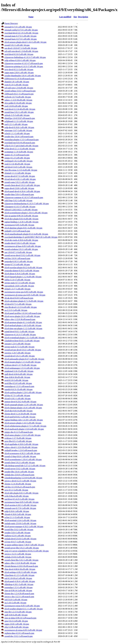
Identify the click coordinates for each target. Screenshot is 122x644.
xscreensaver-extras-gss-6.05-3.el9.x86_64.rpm (24, 292)
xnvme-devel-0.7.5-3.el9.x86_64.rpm (20, 176)
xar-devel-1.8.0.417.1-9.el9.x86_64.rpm (21, 48)
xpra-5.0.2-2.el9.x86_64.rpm (16, 621)
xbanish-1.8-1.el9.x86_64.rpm (17, 82)
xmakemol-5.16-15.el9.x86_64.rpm (19, 371)
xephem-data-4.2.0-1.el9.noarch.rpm (19, 633)
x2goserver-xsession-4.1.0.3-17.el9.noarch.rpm (24, 63)
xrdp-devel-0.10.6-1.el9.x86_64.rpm (19, 127)
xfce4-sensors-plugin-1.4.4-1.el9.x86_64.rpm (23, 423)
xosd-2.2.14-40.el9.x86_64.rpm (17, 164)
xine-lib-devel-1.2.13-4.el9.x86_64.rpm (21, 307)
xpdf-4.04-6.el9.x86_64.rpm (16, 615)
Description (83, 17)
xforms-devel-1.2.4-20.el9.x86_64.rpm (20, 414)
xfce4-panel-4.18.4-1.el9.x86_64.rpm (20, 581)
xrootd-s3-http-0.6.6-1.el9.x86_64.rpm (20, 456)
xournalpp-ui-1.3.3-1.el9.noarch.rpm (19, 386)
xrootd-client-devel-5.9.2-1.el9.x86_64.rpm (22, 185)
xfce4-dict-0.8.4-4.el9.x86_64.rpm (18, 411)
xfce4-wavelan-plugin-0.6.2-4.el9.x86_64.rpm (23, 268)
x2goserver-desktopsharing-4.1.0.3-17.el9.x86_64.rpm (27, 204)
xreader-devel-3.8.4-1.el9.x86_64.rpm (20, 243)
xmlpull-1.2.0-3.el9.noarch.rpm (17, 231)
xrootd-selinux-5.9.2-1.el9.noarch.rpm (20, 91)
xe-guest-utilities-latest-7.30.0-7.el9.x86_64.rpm (24, 545)
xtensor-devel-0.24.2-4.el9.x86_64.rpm (20, 402)
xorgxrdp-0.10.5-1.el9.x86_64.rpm (19, 261)
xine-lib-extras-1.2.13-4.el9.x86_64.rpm (21, 170)
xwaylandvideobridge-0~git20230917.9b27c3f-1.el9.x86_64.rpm (31, 237)
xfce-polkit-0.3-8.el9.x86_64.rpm (18, 103)
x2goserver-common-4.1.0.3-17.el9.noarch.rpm (24, 197)
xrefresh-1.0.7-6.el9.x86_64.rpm (18, 97)
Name (31, 17)
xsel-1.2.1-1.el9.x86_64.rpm (16, 124)
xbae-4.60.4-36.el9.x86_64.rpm (17, 377)
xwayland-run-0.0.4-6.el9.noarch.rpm (20, 143)
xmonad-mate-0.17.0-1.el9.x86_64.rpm (20, 36)
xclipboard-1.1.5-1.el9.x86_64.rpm (19, 121)
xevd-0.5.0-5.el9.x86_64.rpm (16, 380)
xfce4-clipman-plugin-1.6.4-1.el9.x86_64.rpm (23, 408)
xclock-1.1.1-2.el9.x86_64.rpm (17, 133)
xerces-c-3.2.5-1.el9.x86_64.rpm (18, 554)
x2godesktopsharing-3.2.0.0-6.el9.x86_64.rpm (23, 478)
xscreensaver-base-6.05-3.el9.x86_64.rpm (21, 502)
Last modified (65, 17)
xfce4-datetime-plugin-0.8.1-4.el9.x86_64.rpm (23, 228)
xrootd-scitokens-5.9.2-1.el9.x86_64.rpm (21, 249)
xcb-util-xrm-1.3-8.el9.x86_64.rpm (19, 88)
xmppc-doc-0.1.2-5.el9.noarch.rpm (19, 432)
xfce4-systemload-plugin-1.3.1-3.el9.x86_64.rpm (24, 338)
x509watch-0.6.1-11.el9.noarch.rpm (19, 94)
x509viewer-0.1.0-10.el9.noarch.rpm (19, 79)
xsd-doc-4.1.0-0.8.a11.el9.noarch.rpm (20, 487)
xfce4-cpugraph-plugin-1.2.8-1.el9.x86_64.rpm (24, 405)
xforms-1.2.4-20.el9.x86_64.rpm (18, 484)
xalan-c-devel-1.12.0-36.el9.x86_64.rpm (21, 447)
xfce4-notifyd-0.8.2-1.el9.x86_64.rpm (20, 417)
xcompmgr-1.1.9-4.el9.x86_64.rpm (19, 152)
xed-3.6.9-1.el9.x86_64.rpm (16, 600)
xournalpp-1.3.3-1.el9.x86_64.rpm (18, 587)
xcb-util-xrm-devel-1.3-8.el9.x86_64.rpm (21, 51)
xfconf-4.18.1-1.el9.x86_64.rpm (18, 399)
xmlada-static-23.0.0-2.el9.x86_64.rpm (20, 523)
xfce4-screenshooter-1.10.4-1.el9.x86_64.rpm (23, 459)
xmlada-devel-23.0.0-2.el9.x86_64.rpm (20, 539)
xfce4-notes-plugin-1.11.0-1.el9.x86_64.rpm (22, 435)
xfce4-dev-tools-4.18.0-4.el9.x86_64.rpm (21, 240)
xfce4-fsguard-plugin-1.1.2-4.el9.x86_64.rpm (23, 277)
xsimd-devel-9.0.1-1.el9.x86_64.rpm (19, 332)
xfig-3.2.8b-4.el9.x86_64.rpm (17, 627)
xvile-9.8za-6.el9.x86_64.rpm (17, 496)
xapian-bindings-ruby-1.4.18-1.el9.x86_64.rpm (24, 420)
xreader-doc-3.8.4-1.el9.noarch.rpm (19, 137)
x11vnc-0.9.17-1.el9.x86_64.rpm (18, 542)
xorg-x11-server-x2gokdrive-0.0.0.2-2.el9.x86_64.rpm (27, 551)
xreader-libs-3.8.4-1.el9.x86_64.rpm (19, 472)
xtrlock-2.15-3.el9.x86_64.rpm (17, 115)
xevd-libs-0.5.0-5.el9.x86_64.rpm (18, 383)
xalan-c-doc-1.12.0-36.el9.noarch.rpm (20, 319)
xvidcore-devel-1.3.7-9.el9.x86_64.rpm (20, 365)
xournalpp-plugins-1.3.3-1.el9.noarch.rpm (22, 140)
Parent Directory (11, 23)
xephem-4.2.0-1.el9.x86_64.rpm (18, 536)
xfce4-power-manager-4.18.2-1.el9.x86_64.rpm (24, 527)
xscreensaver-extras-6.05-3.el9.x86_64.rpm (22, 606)
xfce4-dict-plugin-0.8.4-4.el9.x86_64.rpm (21, 219)
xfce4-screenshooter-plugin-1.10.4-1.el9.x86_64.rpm (26, 213)
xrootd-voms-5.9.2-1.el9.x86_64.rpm (20, 182)
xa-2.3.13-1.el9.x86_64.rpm (16, 310)
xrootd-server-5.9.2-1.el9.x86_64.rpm (20, 469)
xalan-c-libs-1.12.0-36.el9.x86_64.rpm (20, 563)
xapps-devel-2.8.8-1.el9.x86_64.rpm (19, 188)
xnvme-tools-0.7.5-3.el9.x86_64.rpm (19, 347)
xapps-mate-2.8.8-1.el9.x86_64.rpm (19, 73)
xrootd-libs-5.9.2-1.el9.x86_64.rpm (19, 530)
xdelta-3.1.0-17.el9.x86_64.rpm (17, 280)
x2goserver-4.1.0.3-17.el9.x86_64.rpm (20, 335)
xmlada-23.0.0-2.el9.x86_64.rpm (18, 557)
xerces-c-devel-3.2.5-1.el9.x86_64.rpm (20, 481)
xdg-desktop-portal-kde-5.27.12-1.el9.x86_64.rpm (25, 466)
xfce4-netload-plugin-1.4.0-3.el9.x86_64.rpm (23, 325)
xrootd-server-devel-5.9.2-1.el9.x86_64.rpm (22, 255)
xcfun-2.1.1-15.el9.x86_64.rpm (17, 517)
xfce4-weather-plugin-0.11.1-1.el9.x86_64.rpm (24, 609)
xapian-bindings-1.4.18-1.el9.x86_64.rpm (21, 222)
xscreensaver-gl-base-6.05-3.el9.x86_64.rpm (23, 246)
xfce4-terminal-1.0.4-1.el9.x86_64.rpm (20, 520)
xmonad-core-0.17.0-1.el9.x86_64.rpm (20, 508)
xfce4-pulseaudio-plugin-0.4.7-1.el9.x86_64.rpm (24, 359)
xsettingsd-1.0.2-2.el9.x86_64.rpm (18, 161)
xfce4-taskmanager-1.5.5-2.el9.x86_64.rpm (22, 368)
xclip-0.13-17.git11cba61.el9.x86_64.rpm (21, 146)
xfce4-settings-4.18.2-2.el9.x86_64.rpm (21, 572)
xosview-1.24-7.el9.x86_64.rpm (17, 353)
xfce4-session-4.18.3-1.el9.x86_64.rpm (20, 505)
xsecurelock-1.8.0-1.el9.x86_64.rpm (19, 286)
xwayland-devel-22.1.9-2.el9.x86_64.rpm (21, 33)
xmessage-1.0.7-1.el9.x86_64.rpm (18, 130)
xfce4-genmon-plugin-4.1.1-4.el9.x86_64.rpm (23, 322)
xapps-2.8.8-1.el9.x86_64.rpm (17, 624)
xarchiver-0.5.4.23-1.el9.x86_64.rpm (19, 499)
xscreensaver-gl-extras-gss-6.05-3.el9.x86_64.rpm (25, 295)
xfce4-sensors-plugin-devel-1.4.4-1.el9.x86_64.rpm (25, 42)
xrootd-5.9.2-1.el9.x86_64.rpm (17, 45)
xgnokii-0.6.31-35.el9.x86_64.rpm (18, 389)
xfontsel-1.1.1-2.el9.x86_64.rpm (18, 173)
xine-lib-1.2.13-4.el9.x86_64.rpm (18, 612)
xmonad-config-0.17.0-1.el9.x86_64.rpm (21, 30)
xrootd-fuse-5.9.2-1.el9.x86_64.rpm (19, 112)
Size (75, 17)
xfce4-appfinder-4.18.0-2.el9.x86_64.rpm (21, 444)
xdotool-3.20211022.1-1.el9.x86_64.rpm (21, 210)
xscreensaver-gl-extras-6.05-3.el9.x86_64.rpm (23, 630)
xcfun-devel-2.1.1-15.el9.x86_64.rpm (20, 149)
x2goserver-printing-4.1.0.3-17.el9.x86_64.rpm (24, 66)
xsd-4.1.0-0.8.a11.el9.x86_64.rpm (18, 578)
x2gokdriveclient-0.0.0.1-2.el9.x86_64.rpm (22, 341)
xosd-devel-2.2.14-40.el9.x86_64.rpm (20, 109)
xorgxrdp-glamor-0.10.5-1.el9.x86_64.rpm (22, 271)
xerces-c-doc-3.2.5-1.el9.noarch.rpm (19, 597)
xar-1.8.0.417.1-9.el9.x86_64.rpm (18, 252)
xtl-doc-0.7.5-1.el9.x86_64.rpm (17, 396)
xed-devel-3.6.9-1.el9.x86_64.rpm (18, 167)
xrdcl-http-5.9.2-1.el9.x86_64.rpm (18, 201)
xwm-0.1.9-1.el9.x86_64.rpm (16, 85)
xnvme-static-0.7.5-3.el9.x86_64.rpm (20, 283)
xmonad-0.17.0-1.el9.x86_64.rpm (18, 27)
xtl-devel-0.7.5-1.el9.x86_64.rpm (18, 304)
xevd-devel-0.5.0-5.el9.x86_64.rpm (19, 54)
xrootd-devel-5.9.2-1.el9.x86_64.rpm (20, 356)
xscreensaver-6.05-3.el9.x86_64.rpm (19, 225)
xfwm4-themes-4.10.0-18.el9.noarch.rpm (21, 566)
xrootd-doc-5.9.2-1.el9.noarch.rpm (19, 636)
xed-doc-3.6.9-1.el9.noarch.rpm (17, 258)
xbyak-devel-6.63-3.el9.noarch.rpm (19, 298)
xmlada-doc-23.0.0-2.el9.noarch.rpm (19, 475)
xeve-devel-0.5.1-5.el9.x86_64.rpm (19, 70)
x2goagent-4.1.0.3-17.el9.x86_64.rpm (20, 207)
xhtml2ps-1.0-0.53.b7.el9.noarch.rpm (20, 118)
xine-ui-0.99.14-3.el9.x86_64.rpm (18, 590)
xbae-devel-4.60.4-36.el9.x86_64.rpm (20, 569)
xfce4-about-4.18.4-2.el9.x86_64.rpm (20, 274)
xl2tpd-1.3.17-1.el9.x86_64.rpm (17, 289)
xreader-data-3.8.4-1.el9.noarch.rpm (19, 194)
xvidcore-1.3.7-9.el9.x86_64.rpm (18, 438)
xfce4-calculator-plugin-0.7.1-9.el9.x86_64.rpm (24, 301)
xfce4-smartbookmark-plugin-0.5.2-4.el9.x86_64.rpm (26, 234)
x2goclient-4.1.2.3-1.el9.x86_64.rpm (19, 575)
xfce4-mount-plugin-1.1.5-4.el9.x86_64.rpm (22, 362)
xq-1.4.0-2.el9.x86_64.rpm (15, 603)
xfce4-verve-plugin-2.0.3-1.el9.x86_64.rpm (22, 316)
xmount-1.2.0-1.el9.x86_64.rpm (17, 344)
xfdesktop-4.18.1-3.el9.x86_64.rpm (19, 584)
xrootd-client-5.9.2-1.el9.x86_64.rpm (20, 463)
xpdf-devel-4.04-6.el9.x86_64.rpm (18, 374)
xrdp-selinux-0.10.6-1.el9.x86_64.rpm (20, 60)
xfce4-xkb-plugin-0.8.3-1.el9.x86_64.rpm (21, 493)
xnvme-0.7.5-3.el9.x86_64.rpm (17, 264)
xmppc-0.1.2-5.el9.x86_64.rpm (17, 158)
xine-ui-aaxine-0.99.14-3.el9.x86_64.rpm (21, 216)
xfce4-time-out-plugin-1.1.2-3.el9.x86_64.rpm (23, 328)
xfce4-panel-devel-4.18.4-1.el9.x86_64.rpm (22, 191)
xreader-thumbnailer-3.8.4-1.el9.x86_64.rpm (23, 76)
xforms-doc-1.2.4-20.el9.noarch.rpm (19, 594)
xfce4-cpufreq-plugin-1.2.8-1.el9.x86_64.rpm (23, 392)
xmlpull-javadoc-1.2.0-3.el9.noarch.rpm (21, 450)
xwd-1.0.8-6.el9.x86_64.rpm (16, 106)
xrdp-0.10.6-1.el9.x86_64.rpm (17, 511)
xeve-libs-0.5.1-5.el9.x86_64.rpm (18, 441)
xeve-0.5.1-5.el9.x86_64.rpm (16, 490)
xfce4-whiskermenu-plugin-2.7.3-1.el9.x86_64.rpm (25, 426)
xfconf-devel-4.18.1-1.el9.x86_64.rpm (20, 179)
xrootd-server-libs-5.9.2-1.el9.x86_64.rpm (22, 548)
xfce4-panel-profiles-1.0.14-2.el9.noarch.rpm (23, 313)
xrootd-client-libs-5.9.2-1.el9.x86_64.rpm (21, 560)
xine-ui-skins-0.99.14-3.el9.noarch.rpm (20, 618)
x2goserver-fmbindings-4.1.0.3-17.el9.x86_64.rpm (25, 57)
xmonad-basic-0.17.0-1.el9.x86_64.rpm (21, 39)
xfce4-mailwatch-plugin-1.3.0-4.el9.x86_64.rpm (24, 429)
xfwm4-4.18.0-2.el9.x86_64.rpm (18, 514)
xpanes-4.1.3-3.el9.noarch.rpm (17, 155)
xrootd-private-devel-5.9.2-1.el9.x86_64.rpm (23, 350)
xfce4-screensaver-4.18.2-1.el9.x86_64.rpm (22, 453)
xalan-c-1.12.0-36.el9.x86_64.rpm (18, 100)
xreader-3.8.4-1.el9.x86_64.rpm (17, 533)
